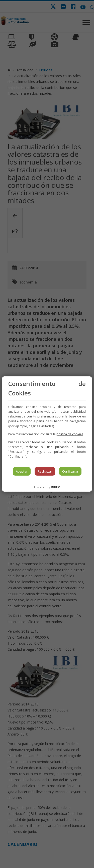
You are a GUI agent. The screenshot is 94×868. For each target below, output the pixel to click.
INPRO (56, 487)
